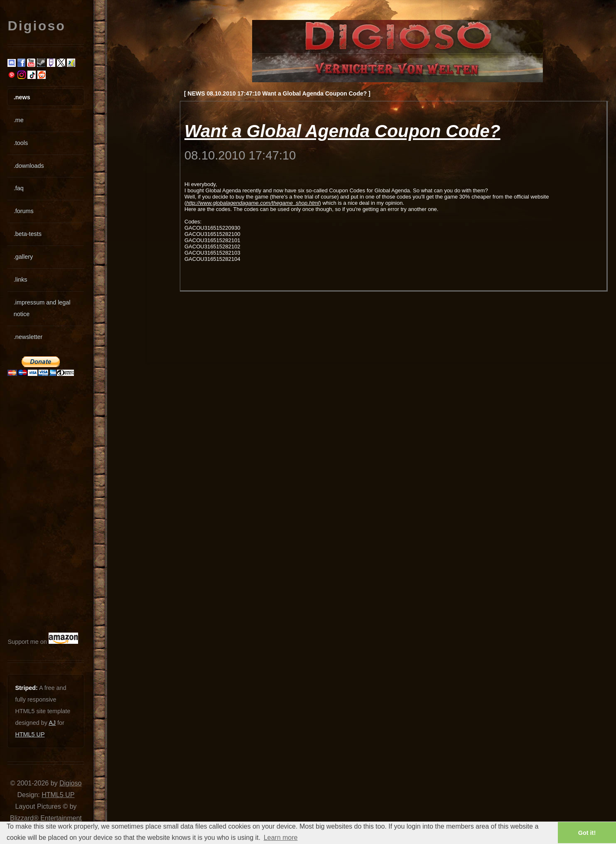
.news (22, 97)
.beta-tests (28, 234)
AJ (52, 723)
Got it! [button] (587, 833)
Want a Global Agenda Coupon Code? (342, 131)
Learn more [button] (281, 838)
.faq (19, 188)
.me (19, 120)
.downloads (29, 166)
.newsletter (28, 337)
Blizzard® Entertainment (46, 818)
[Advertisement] (32, 504)
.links (21, 280)
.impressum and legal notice (42, 308)
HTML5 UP (30, 734)
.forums (24, 211)
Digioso (70, 783)
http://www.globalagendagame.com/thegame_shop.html (253, 203)
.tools (21, 143)
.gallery (23, 257)
